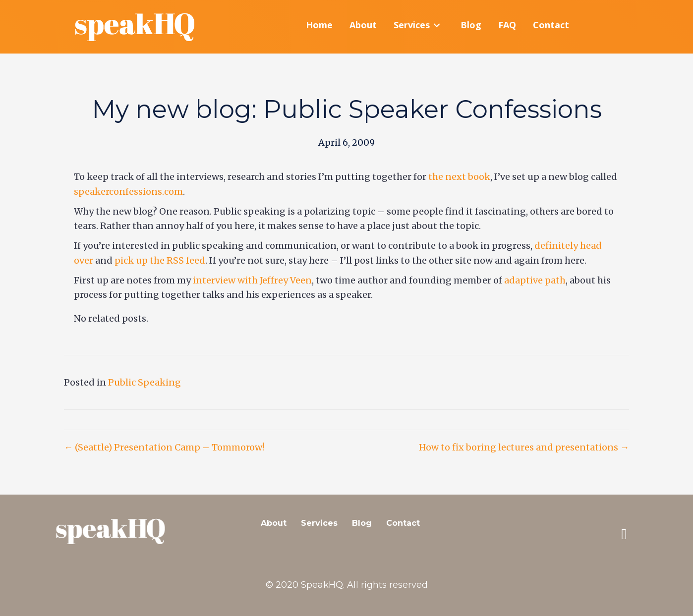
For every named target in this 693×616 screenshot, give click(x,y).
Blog (362, 523)
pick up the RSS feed (160, 260)
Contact (403, 523)
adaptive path (535, 280)
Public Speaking (144, 382)
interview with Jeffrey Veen (252, 280)
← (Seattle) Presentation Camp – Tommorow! (164, 448)
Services (319, 523)
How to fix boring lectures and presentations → (524, 448)
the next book (459, 177)
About (274, 523)
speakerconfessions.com (128, 192)
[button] (624, 534)
